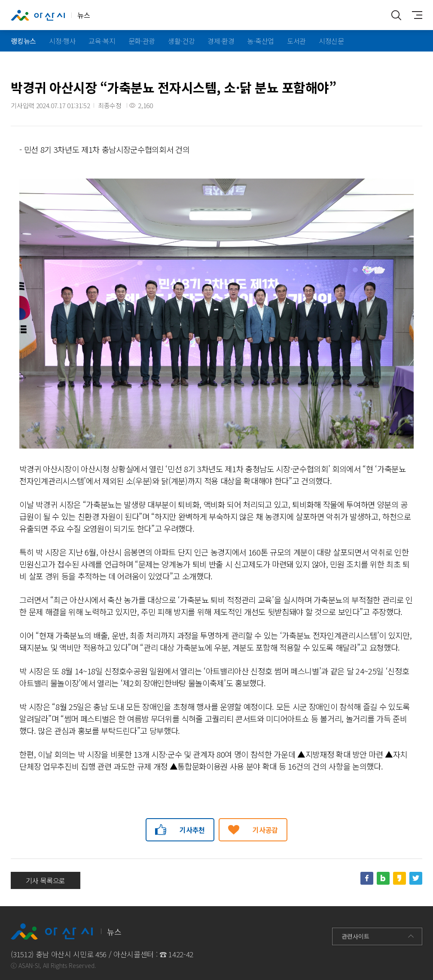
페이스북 (367, 878)
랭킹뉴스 (23, 41)
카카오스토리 (399, 878)
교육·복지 (102, 41)
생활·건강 (181, 41)
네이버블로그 (383, 878)
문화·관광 (142, 41)
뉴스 (50, 15)
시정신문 (331, 41)
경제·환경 (221, 41)
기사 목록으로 (46, 880)
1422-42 (181, 954)
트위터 (416, 878)
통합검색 (396, 15)
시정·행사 (62, 41)
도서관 (296, 41)
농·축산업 (261, 41)
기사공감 (265, 830)
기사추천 (192, 830)
